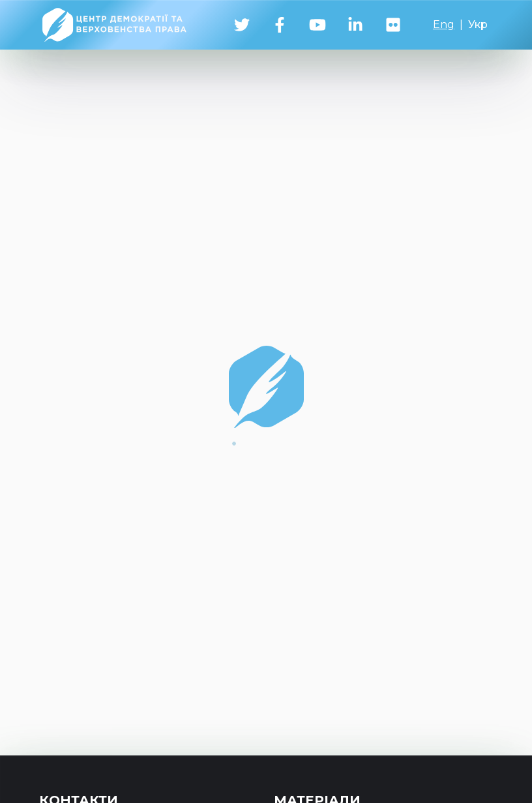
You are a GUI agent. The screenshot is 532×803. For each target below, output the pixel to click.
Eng (444, 24)
